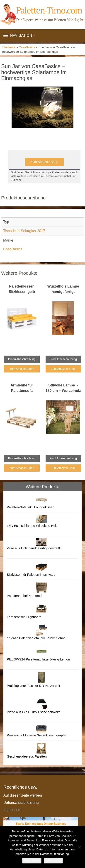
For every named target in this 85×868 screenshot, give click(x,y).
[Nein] (79, 847)
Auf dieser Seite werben (23, 795)
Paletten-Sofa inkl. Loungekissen (31, 507)
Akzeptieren (32, 860)
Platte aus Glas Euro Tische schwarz (33, 712)
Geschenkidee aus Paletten (27, 756)
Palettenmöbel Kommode (25, 596)
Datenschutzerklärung (21, 803)
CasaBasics (27, 47)
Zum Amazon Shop (44, 162)
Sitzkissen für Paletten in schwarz (31, 575)
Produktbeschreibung (22, 359)
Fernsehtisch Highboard (24, 617)
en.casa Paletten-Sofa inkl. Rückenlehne (36, 638)
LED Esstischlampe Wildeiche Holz (32, 526)
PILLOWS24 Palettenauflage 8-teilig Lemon (38, 659)
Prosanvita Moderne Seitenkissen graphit (36, 735)
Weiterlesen (53, 860)
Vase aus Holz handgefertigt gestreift (33, 548)
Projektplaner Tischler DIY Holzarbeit (33, 686)
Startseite (9, 47)
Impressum (12, 810)
